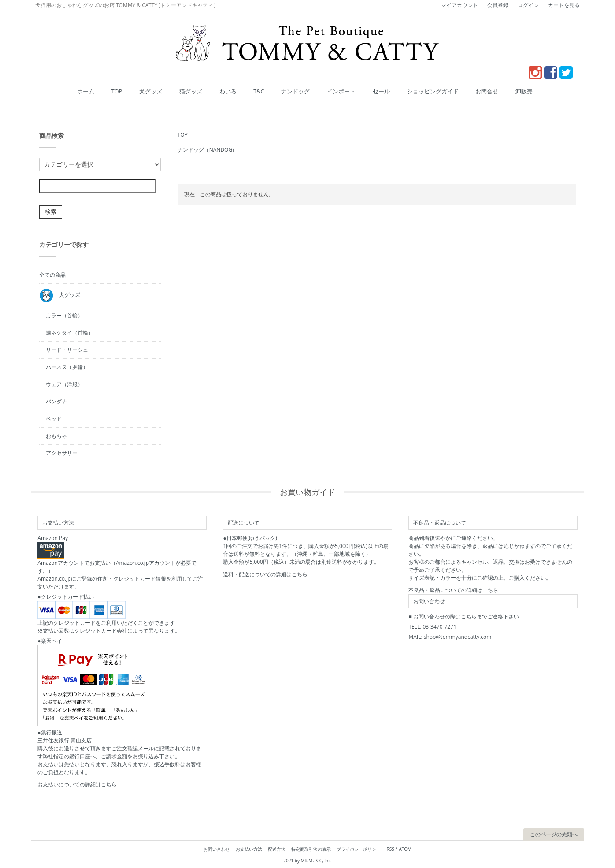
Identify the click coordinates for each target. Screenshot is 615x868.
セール (372, 91)
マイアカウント (459, 5)
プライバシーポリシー (359, 849)
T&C (266, 91)
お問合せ (464, 91)
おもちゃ (56, 435)
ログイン (528, 5)
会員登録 (498, 5)
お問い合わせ (217, 849)
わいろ (240, 91)
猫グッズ (208, 91)
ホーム (119, 91)
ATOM (405, 849)
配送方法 (277, 849)
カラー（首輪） (64, 315)
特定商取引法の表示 (311, 849)
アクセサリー (62, 453)
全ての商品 (52, 274)
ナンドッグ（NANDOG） (207, 149)
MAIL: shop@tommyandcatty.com (450, 636)
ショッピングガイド (417, 91)
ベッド (54, 418)
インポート (337, 91)
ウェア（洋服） (64, 384)
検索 (51, 211)
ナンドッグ (298, 91)
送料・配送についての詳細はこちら (265, 574)
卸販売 (496, 91)
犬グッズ (174, 91)
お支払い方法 (249, 849)
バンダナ (56, 401)
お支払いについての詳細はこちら (77, 784)
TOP (145, 91)
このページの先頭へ (554, 834)
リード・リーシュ (67, 349)
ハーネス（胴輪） (67, 367)
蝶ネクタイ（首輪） (70, 332)
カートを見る (564, 5)
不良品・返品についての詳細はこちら (453, 590)
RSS (391, 849)
